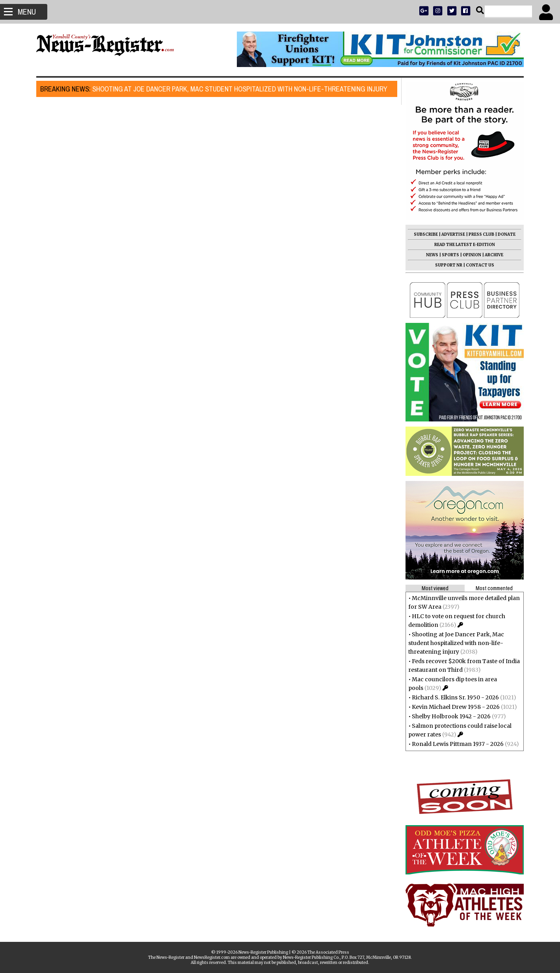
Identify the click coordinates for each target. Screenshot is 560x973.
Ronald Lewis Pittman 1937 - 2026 (455, 744)
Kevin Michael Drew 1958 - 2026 (453, 707)
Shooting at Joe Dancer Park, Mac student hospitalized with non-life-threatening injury (217, 89)
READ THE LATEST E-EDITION (461, 245)
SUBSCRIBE (423, 234)
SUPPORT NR (446, 265)
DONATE (503, 234)
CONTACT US (477, 265)
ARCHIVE (491, 255)
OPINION (469, 255)
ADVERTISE (450, 234)
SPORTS (447, 255)
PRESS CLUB (478, 234)
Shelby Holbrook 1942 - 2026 (448, 716)
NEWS (429, 255)
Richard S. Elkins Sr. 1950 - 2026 (452, 697)
